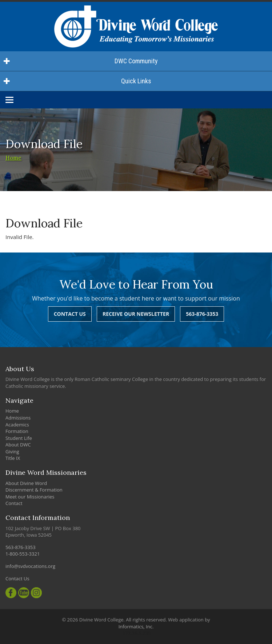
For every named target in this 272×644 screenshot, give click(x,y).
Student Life (19, 438)
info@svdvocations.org (30, 566)
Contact (14, 503)
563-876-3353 (202, 314)
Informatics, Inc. (136, 627)
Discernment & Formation (34, 490)
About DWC (18, 445)
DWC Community (81, 61)
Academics (17, 425)
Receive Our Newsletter (136, 314)
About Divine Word (26, 483)
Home (13, 158)
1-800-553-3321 (23, 554)
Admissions (18, 418)
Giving (12, 452)
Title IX (13, 458)
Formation (17, 431)
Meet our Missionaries (30, 497)
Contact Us (70, 314)
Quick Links (77, 81)
